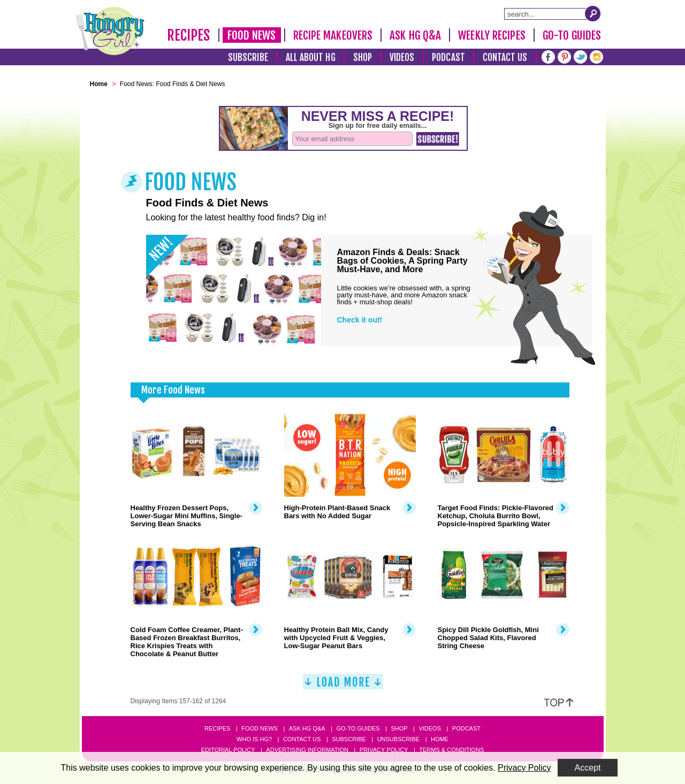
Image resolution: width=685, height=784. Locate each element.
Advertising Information (307, 750)
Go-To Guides (572, 35)
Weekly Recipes (492, 35)
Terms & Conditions (451, 750)
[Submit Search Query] (593, 13)
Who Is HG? (254, 739)
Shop (363, 57)
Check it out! (360, 320)
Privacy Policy (384, 750)
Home (440, 739)
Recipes (189, 35)
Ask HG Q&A (415, 35)
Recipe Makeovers (333, 35)
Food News (252, 35)
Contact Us (505, 57)
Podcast (448, 57)
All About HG (311, 57)
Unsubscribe (398, 739)
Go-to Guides (358, 728)
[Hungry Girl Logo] (110, 31)
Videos (402, 57)
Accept (588, 768)
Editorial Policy (228, 750)
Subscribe (248, 57)
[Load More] (343, 686)
